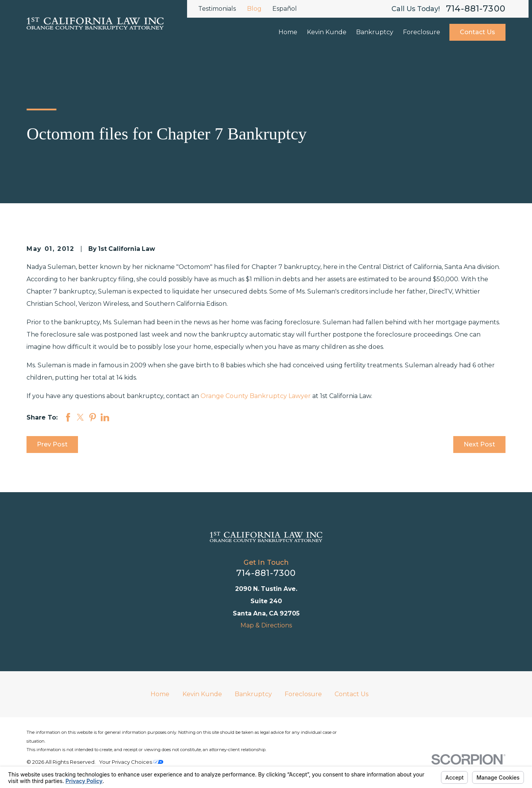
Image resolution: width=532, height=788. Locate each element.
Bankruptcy (253, 694)
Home (160, 694)
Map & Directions (266, 625)
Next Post (479, 444)
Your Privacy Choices (131, 762)
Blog (254, 9)
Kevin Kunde (202, 694)
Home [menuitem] (288, 32)
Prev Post (52, 444)
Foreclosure (303, 694)
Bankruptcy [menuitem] (375, 32)
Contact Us (477, 32)
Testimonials (217, 9)
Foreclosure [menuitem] (422, 32)
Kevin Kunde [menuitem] (327, 32)
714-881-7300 (476, 9)
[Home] (266, 537)
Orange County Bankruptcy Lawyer (256, 396)
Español (285, 9)
